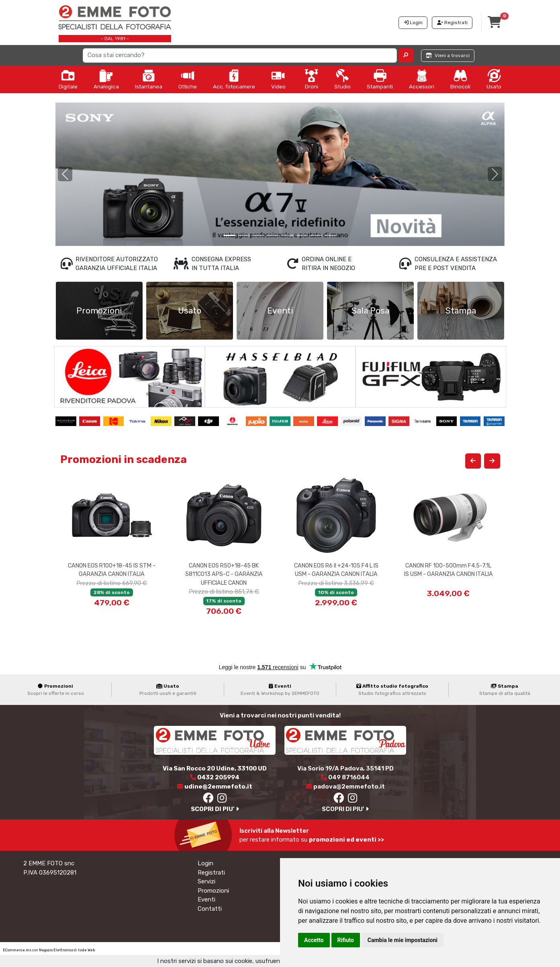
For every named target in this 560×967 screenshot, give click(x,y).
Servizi (206, 881)
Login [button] (413, 23)
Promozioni (213, 891)
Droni (311, 79)
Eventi (206, 899)
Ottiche (188, 79)
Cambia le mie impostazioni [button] (403, 940)
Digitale (68, 79)
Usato (494, 79)
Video (278, 79)
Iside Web (86, 950)
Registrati (211, 873)
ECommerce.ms (17, 950)
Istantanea (149, 79)
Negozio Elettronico (56, 950)
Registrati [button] (452, 23)
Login (205, 863)
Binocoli (460, 79)
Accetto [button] (314, 940)
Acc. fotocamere (234, 79)
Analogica (106, 79)
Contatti (210, 909)
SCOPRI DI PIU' (215, 809)
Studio (342, 79)
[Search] (240, 55)
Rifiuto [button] (346, 940)
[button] (406, 55)
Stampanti (380, 79)
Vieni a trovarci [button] (448, 55)
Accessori (422, 79)
